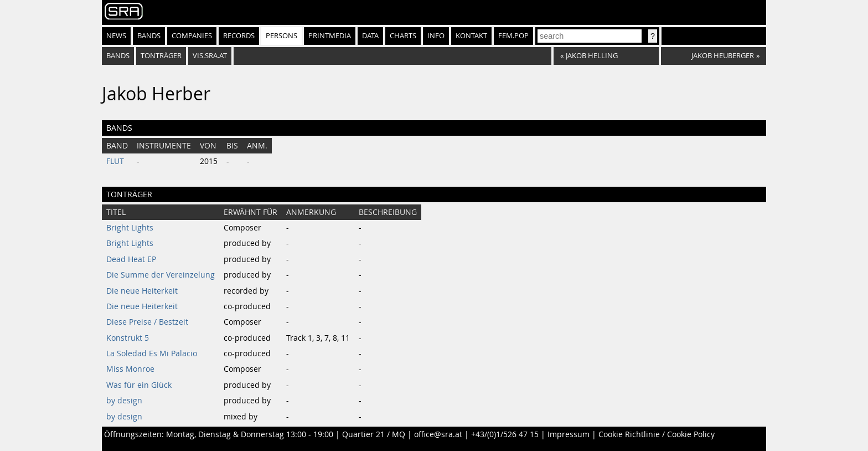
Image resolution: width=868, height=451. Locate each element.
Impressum (569, 434)
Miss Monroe (130, 369)
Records (239, 36)
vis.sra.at (210, 56)
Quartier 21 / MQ (374, 434)
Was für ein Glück (139, 385)
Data (370, 36)
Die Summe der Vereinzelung (161, 275)
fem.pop (513, 36)
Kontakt (471, 36)
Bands (149, 36)
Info (436, 36)
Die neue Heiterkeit (142, 291)
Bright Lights (130, 228)
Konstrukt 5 (128, 338)
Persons (281, 36)
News (116, 36)
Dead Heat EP (131, 259)
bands (118, 56)
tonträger (161, 56)
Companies (192, 36)
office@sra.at (438, 434)
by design (124, 401)
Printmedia (330, 36)
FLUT (115, 161)
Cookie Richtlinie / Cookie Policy (657, 434)
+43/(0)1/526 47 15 (505, 434)
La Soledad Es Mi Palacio (152, 353)
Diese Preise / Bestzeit (147, 322)
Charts (403, 36)
